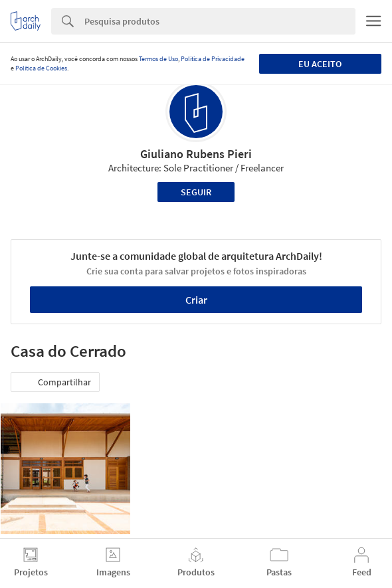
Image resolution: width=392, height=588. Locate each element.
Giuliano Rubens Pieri (196, 154)
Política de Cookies (41, 68)
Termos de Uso (158, 59)
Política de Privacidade (213, 59)
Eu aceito (320, 64)
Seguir (196, 192)
